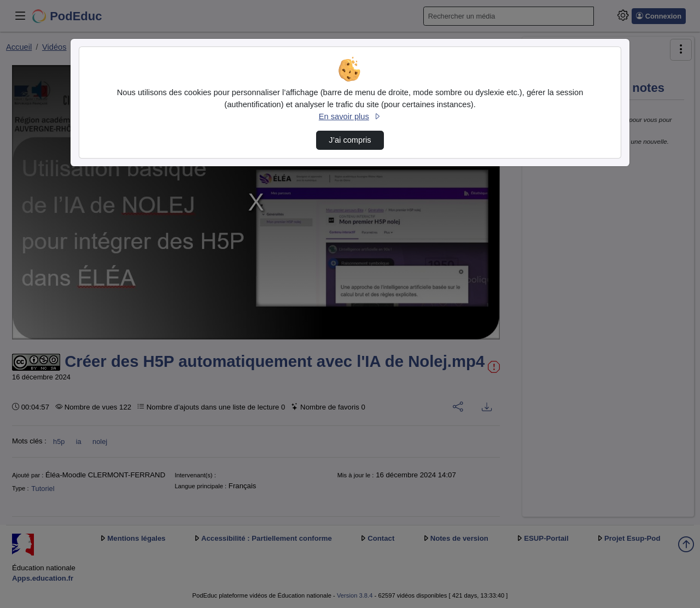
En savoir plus (350, 116)
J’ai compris (350, 140)
